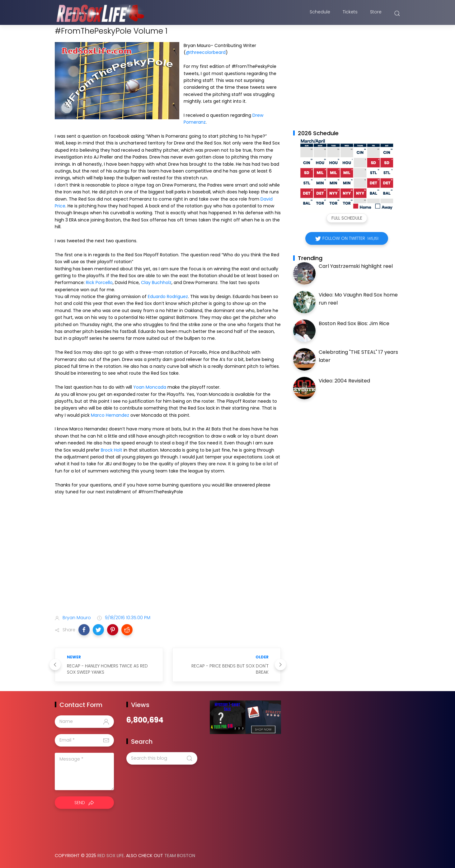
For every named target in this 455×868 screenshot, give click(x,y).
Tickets (350, 13)
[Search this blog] (162, 758)
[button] (84, 630)
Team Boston (180, 856)
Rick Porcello (99, 282)
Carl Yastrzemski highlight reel (356, 266)
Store (376, 13)
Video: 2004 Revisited (344, 381)
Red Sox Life (111, 856)
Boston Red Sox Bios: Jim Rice (354, 323)
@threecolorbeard (206, 52)
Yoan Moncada (150, 387)
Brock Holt (112, 450)
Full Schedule (347, 218)
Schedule (320, 13)
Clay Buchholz (156, 282)
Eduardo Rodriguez (168, 296)
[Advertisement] (168, 561)
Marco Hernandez (110, 415)
